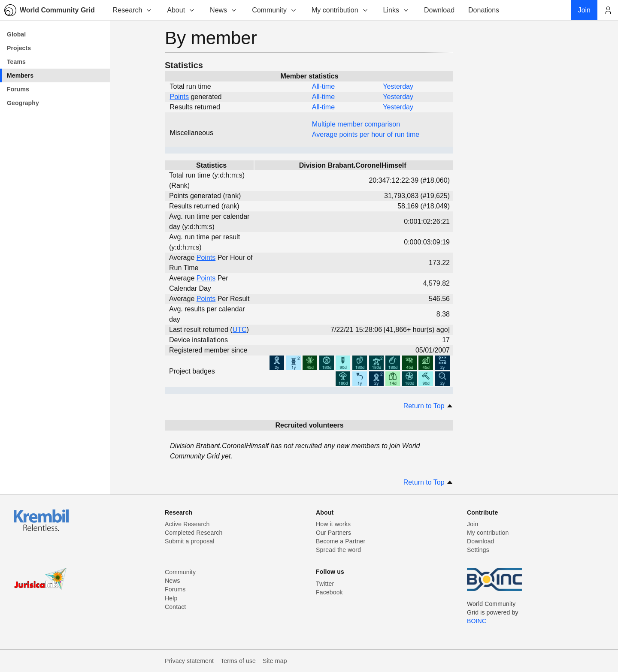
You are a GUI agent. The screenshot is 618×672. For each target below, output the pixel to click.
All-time (323, 86)
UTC (240, 330)
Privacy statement (189, 661)
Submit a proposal (190, 541)
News (224, 10)
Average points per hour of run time (366, 134)
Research (133, 10)
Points (179, 97)
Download (481, 541)
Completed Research (194, 533)
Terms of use (238, 661)
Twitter (325, 584)
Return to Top (428, 406)
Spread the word (338, 550)
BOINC (477, 621)
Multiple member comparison (356, 124)
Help (171, 598)
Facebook (329, 592)
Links (396, 10)
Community (274, 10)
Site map (275, 661)
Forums (175, 589)
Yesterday (398, 86)
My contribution (340, 10)
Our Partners (333, 533)
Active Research (187, 524)
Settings (478, 550)
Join (473, 524)
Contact (175, 607)
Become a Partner (341, 541)
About (181, 10)
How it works (333, 524)
